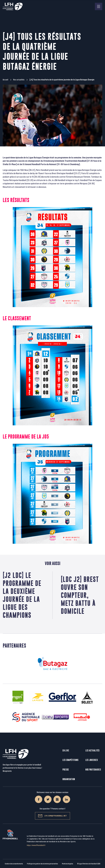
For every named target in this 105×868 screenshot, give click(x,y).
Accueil (5, 80)
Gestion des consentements (14, 864)
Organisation (69, 779)
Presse (66, 770)
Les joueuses (92, 760)
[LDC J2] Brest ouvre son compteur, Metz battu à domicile (80, 595)
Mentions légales (67, 864)
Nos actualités (19, 80)
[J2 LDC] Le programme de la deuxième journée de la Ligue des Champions (22, 595)
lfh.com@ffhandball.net (52, 816)
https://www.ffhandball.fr (36, 845)
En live (66, 751)
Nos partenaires (93, 770)
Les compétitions (70, 760)
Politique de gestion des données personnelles (42, 864)
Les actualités (92, 751)
